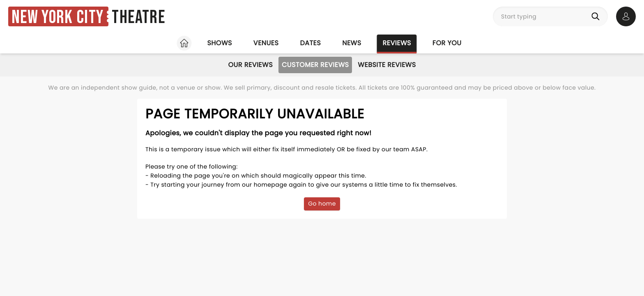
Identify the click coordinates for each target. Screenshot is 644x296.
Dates (310, 43)
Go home (322, 203)
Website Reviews (387, 65)
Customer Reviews (315, 65)
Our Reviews (250, 65)
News (352, 43)
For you (447, 43)
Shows (219, 43)
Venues (266, 43)
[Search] (597, 16)
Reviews (397, 43)
